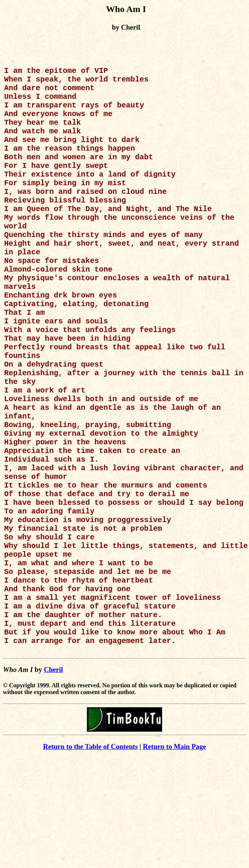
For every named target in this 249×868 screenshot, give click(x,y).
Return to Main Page (175, 850)
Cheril (53, 773)
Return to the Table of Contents (90, 850)
